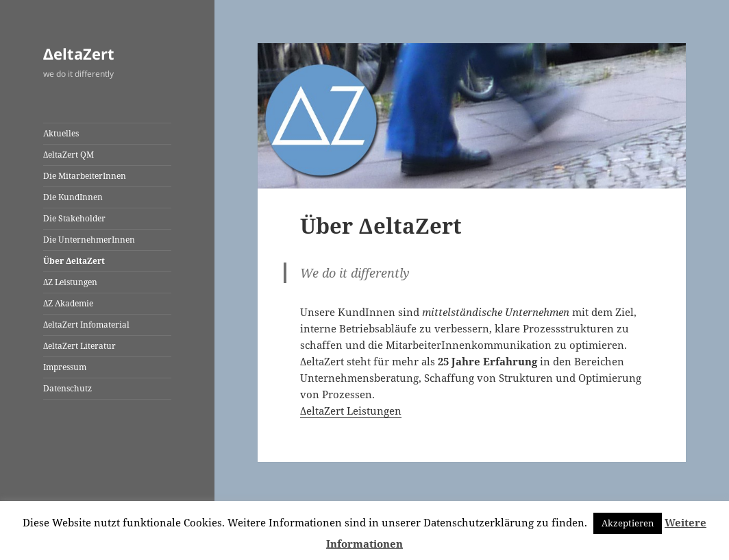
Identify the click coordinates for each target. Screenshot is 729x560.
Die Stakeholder (74, 218)
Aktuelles (61, 133)
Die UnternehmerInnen (89, 240)
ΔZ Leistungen (70, 282)
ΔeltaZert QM (69, 155)
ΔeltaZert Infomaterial (86, 325)
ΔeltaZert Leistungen (351, 411)
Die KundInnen (73, 197)
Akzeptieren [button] (628, 523)
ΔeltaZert (79, 53)
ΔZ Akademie (68, 303)
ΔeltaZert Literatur (79, 346)
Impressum (65, 367)
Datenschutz (67, 388)
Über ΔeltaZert (74, 261)
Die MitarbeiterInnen (85, 176)
